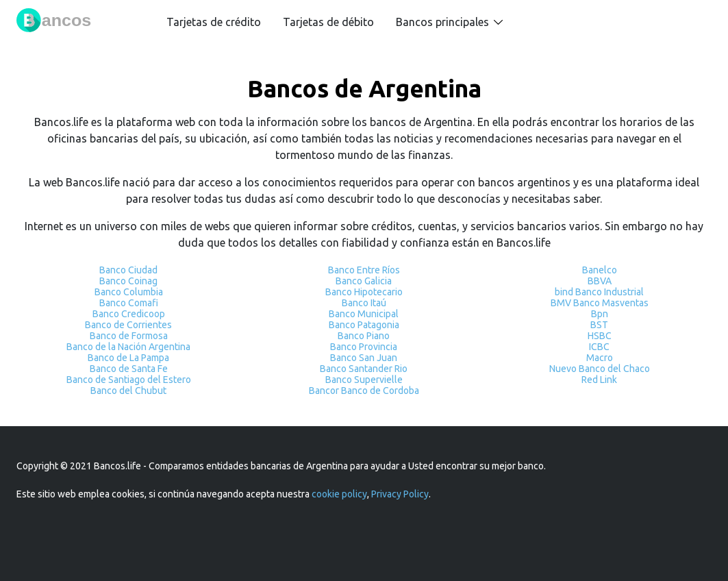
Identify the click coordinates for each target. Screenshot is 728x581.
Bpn (600, 314)
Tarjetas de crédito (214, 22)
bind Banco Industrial (599, 292)
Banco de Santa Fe (129, 369)
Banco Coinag (128, 281)
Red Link (599, 380)
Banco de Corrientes (128, 325)
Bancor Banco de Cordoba (364, 391)
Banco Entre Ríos (364, 270)
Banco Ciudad (128, 270)
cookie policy (339, 494)
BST (599, 325)
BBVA (600, 281)
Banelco (600, 270)
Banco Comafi (129, 303)
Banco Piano (364, 336)
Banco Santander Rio (364, 369)
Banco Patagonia (364, 325)
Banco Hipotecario (364, 292)
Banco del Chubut (128, 391)
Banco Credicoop (129, 314)
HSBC (600, 336)
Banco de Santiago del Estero (129, 380)
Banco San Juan (364, 358)
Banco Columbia (129, 292)
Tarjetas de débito (328, 22)
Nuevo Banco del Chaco (600, 369)
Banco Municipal (364, 314)
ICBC (599, 347)
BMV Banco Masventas (600, 303)
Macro (600, 358)
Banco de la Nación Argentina (128, 347)
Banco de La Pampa (128, 358)
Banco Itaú (364, 303)
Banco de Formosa (129, 336)
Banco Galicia (364, 281)
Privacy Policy (400, 494)
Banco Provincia (364, 347)
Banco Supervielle (364, 380)
